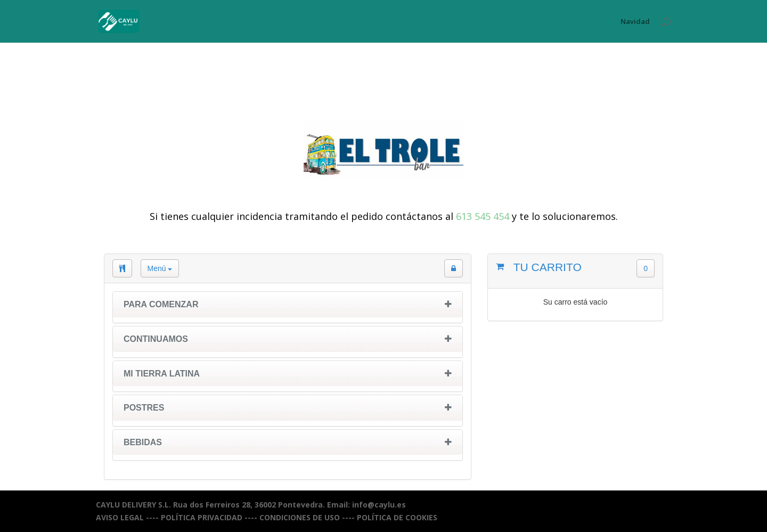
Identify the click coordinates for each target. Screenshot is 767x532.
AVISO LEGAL (120, 517)
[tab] (288, 307)
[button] (454, 268)
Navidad (635, 22)
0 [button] (646, 268)
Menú (160, 268)
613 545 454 (483, 216)
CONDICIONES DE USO (300, 517)
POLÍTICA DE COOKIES (397, 517)
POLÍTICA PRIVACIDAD (202, 517)
